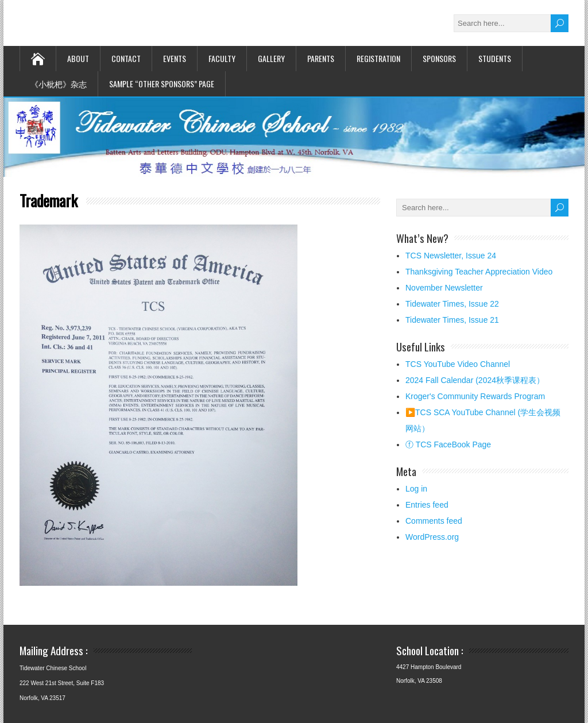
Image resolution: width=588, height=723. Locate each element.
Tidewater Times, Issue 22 (452, 304)
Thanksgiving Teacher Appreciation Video (479, 272)
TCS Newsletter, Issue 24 (451, 256)
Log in (416, 489)
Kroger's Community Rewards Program (475, 396)
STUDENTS (495, 58)
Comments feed (434, 521)
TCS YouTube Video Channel (458, 364)
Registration (378, 58)
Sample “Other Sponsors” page (162, 84)
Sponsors (439, 58)
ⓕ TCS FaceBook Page (448, 444)
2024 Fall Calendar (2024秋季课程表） (475, 380)
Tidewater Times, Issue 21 (452, 320)
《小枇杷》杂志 (59, 84)
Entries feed (427, 505)
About (78, 58)
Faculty (222, 58)
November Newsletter (444, 288)
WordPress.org (432, 537)
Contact (126, 58)
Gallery (271, 58)
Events (175, 58)
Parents (321, 58)
